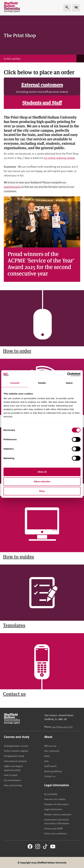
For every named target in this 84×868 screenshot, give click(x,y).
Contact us (14, 694)
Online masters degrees (16, 751)
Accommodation (13, 780)
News (47, 756)
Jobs (47, 761)
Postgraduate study (14, 756)
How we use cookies (55, 799)
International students (15, 761)
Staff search (50, 766)
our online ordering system (59, 158)
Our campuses (52, 751)
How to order (17, 351)
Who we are (50, 746)
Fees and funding (13, 785)
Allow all (42, 472)
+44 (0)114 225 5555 (62, 727)
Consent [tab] (15, 383)
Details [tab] (42, 383)
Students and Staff (42, 102)
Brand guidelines (53, 771)
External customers (42, 85)
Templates (14, 625)
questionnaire (12, 187)
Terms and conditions (55, 833)
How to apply (11, 775)
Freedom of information (56, 804)
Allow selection (42, 481)
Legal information (53, 809)
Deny (42, 491)
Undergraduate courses (16, 746)
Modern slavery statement (58, 814)
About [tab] (69, 383)
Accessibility (51, 794)
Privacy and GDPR (53, 828)
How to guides (18, 556)
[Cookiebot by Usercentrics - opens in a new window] (67, 374)
